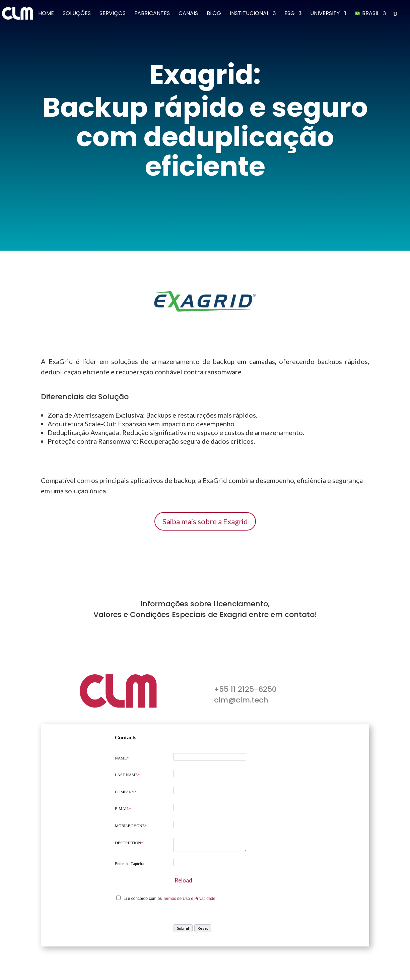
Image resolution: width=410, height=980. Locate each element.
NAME (122, 758)
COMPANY (126, 792)
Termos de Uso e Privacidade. (190, 899)
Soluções (77, 14)
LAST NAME (127, 775)
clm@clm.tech (241, 700)
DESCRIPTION (129, 843)
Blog (214, 14)
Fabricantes (152, 14)
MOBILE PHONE (131, 826)
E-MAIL (123, 809)
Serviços (113, 14)
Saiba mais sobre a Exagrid (205, 521)
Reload (183, 880)
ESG (290, 14)
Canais (188, 14)
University (325, 14)
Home (46, 14)
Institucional (249, 14)
